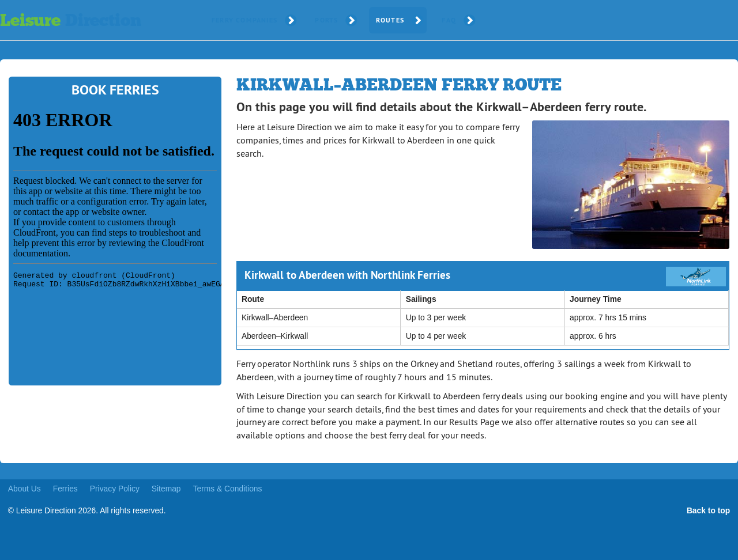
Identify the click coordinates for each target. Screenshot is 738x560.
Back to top (708, 510)
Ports (326, 20)
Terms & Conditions (228, 489)
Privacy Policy (115, 489)
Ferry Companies (244, 20)
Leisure (70, 20)
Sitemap (166, 489)
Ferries (65, 489)
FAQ (449, 20)
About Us (25, 489)
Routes (390, 20)
